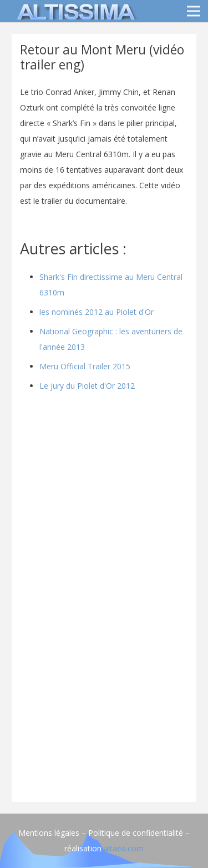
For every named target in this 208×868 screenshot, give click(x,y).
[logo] (74, 11)
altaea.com (124, 848)
